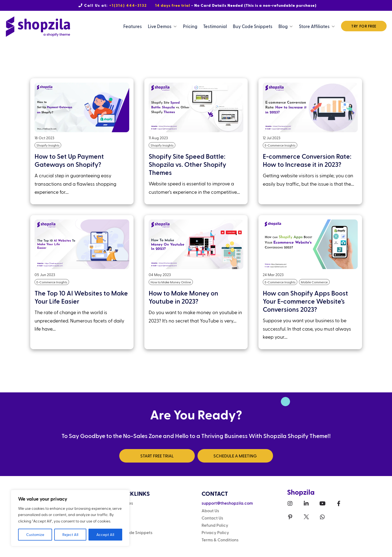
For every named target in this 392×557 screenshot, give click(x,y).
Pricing (190, 26)
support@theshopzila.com (227, 503)
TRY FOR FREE (364, 26)
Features (133, 26)
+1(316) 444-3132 (128, 5)
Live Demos (160, 26)
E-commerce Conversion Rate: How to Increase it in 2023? (307, 160)
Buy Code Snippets (253, 26)
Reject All (70, 534)
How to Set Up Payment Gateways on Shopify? (69, 160)
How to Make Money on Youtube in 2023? (183, 297)
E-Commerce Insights (280, 145)
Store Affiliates (314, 26)
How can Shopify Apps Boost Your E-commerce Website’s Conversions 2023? (305, 301)
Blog (283, 26)
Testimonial (215, 26)
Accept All (105, 534)
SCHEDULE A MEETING (235, 456)
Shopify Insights (48, 145)
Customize (35, 534)
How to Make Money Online (171, 282)
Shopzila (301, 492)
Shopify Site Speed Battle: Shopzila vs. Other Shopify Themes (187, 164)
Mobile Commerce (314, 282)
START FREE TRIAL (157, 456)
